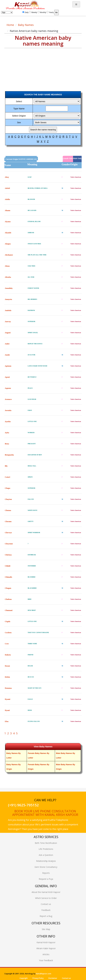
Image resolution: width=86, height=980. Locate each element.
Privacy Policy (38, 978)
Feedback (46, 910)
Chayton (8, 499)
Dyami (8, 699)
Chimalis (8, 577)
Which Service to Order (46, 898)
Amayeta (8, 299)
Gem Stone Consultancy (46, 867)
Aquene (8, 388)
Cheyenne (9, 544)
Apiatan (8, 366)
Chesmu (8, 521)
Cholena (8, 599)
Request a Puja (46, 879)
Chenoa (8, 510)
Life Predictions (46, 849)
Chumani (9, 610)
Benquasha (9, 455)
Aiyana (8, 222)
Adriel (7, 188)
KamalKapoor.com (44, 974)
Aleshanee (9, 255)
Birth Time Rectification (46, 843)
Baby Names (26, 25)
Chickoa (8, 555)
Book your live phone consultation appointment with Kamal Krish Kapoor (45, 813)
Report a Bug (46, 916)
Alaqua (8, 244)
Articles (46, 954)
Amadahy (9, 288)
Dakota (8, 655)
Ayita (7, 433)
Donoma (8, 688)
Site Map (46, 929)
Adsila (7, 199)
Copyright (24, 978)
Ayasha (8, 421)
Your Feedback (46, 960)
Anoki (7, 355)
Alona (7, 266)
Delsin (7, 677)
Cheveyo (8, 533)
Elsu (7, 721)
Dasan (7, 666)
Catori (7, 477)
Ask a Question (46, 855)
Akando (8, 233)
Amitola (8, 310)
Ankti (7, 344)
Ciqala (8, 621)
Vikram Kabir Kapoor (46, 948)
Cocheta (8, 633)
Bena (7, 444)
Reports (46, 873)
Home (10, 25)
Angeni (8, 333)
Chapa (8, 488)
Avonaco (8, 399)
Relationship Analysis (46, 861)
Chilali (8, 566)
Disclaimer (53, 978)
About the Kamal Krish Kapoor (46, 892)
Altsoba (8, 277)
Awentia (8, 410)
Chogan (8, 588)
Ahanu (8, 210)
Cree (7, 644)
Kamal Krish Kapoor (46, 942)
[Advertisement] (27, 67)
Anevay (8, 321)
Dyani (7, 710)
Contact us (46, 904)
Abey (7, 177)
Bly (6, 466)
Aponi (7, 377)
